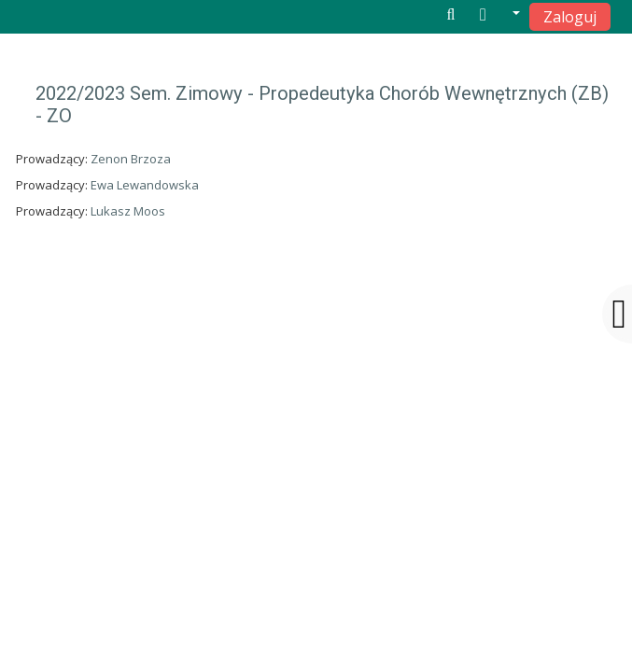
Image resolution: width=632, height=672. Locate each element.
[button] (500, 16)
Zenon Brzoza (131, 159)
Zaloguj (570, 17)
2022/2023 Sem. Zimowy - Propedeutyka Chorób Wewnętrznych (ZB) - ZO (322, 105)
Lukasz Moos (128, 211)
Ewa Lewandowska (145, 185)
